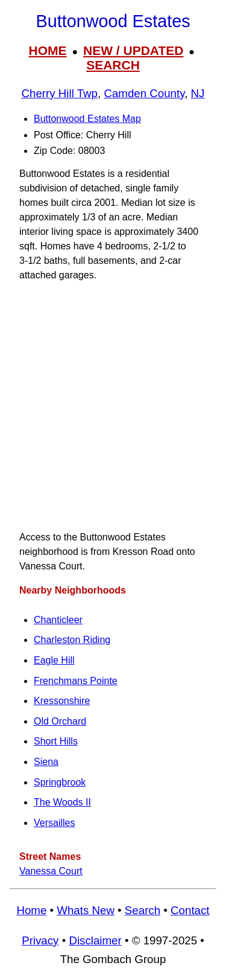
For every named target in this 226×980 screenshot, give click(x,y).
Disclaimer (95, 940)
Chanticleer (58, 620)
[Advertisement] (113, 406)
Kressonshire (62, 701)
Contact (190, 910)
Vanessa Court (51, 871)
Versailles (54, 823)
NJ (198, 93)
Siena (46, 762)
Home (31, 910)
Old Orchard (60, 721)
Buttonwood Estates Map (87, 119)
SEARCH (113, 65)
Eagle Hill (54, 660)
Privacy (40, 940)
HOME (48, 50)
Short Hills (56, 741)
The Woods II (62, 802)
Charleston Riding (72, 640)
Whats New (86, 910)
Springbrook (60, 782)
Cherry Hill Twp (60, 93)
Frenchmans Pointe (76, 681)
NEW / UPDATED (133, 50)
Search (143, 910)
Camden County (144, 93)
